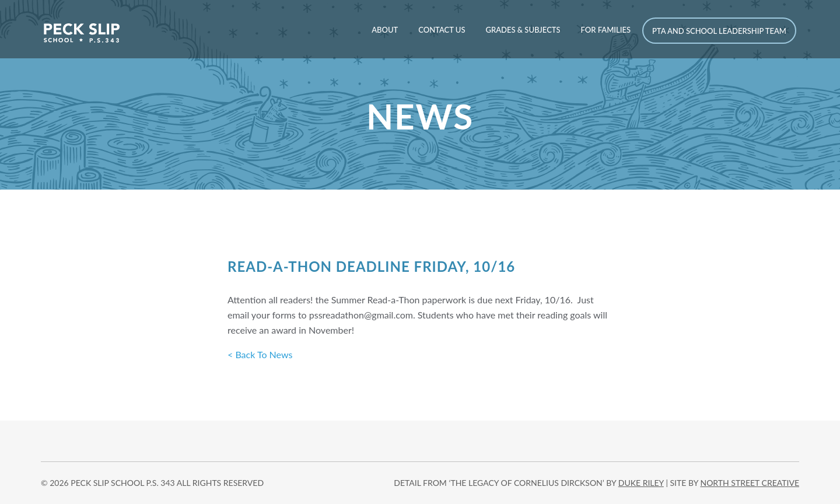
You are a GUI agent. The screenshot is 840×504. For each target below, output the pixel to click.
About (385, 30)
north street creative (750, 483)
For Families (606, 30)
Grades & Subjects (523, 30)
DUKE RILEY (641, 483)
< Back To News (260, 354)
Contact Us (442, 30)
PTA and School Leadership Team (719, 31)
